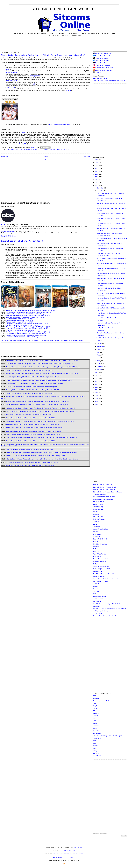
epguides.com (97, 534)
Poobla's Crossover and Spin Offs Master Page (108, 604)
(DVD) (43, 317)
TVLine (95, 512)
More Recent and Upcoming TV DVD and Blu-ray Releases (20, 340)
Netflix (95, 723)
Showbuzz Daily (98, 507)
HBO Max (96, 716)
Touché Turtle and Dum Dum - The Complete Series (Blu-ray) (25, 314)
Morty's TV (96, 537)
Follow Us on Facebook (103, 56)
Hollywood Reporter (12, 72)
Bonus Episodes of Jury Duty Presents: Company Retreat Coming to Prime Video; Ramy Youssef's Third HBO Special (43, 367)
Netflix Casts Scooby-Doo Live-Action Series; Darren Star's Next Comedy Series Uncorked (35, 428)
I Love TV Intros (98, 599)
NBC (94, 721)
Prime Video (97, 733)
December (100, 188)
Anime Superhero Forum (101, 566)
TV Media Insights (99, 576)
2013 (97, 381)
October (100, 344)
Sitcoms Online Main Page (102, 54)
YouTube (96, 753)
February (100, 366)
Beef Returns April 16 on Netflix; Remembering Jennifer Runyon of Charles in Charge (33, 462)
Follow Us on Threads (102, 63)
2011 (97, 387)
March (99, 364)
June (99, 355)
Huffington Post (35, 76)
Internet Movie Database (101, 529)
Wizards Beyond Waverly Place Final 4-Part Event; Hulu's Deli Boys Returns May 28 (33, 377)
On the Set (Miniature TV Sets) (103, 569)
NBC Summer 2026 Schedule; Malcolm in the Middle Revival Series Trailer (30, 449)
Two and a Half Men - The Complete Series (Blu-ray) (22, 325)
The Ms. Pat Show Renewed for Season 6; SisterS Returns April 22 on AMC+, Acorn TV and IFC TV (38, 401)
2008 (97, 396)
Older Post (86, 157)
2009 (97, 393)
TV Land (96, 746)
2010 (97, 390)
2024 (97, 166)
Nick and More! (98, 571)
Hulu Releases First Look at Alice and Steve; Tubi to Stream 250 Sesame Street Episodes (34, 383)
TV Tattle (96, 549)
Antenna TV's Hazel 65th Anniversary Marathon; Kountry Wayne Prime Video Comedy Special (36, 456)
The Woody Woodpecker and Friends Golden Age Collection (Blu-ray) (28, 332)
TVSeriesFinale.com (99, 519)
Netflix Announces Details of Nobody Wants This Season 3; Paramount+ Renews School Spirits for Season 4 (40, 408)
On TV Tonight (98, 613)
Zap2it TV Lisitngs (99, 502)
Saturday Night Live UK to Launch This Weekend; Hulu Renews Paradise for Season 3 (33, 431)
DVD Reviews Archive (76, 340)
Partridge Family (17, 150)
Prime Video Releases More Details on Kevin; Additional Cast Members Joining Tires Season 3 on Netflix (39, 380)
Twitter (23, 132)
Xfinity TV (96, 751)
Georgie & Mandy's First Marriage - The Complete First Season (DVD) (28, 315)
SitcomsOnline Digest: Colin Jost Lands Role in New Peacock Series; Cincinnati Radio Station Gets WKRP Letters (42, 374)
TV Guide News (98, 509)
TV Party (96, 564)
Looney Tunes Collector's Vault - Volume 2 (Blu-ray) (22, 337)
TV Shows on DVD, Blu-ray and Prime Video (53, 340)
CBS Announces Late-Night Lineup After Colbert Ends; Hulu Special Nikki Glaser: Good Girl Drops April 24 (40, 364)
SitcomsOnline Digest (32, 150)
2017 (97, 185)
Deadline (33, 84)
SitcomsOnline (11, 87)
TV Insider (96, 514)
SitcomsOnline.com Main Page (103, 485)
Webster (66, 150)
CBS (94, 703)
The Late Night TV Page (101, 581)
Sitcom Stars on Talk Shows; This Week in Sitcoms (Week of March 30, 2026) (31, 393)
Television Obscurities (100, 544)
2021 (97, 174)
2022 (97, 171)
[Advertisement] (64, 45)
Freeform (96, 713)
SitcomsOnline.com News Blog (64, 9)
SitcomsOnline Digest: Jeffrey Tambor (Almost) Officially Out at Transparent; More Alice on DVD (43, 55)
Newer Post (5, 157)
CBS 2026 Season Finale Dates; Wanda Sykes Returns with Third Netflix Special (32, 387)
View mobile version (45, 160)
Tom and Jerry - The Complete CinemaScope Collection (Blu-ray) (26, 335)
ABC (94, 696)
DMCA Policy (70, 858)
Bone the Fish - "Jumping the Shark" (104, 616)
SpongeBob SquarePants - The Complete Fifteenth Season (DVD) (27, 324)
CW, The (96, 706)
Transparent (58, 150)
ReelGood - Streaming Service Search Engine (107, 736)
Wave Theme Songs (99, 596)
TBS (94, 741)
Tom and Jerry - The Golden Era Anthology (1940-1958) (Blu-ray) (26, 327)
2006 (97, 401)
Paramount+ (97, 726)
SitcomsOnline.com (68, 851)
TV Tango (96, 547)
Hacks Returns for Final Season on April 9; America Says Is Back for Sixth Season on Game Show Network (40, 411)
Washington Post (11, 81)
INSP (95, 594)
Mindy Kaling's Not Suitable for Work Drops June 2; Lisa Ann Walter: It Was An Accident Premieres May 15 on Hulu (42, 360)
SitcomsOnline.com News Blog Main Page (68, 854)
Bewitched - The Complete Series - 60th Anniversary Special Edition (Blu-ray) (30, 311)
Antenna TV (97, 586)
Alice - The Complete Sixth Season (60, 124)
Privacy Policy (59, 858)
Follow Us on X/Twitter (102, 58)
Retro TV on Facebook (100, 554)
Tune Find (96, 589)
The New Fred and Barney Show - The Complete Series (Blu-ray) (26, 334)
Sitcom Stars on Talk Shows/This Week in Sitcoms (109, 80)
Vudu (95, 748)
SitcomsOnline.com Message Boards (105, 487)
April (99, 361)
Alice (9, 150)
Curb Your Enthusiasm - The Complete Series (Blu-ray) (23, 317)
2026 (97, 160)
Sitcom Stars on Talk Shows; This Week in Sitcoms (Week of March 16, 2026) (31, 441)
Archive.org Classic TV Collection (103, 701)
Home (46, 157)
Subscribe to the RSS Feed (104, 70)
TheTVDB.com (98, 601)
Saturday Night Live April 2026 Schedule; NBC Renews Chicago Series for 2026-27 (32, 390)
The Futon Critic (98, 517)
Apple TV (96, 698)
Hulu (94, 718)
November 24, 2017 (21, 144)
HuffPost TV (97, 542)
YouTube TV (97, 756)
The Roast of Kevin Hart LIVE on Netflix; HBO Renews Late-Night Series (29, 415)
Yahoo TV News (98, 504)
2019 (97, 180)
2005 (97, 404)
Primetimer (96, 527)
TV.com (95, 532)
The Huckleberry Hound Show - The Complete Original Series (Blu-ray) (28, 312)
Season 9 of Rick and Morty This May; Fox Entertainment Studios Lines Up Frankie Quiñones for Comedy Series (42, 452)
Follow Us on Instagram (103, 65)
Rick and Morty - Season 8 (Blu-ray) (17, 322)
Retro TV (96, 551)
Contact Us (98, 72)
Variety (8, 69)
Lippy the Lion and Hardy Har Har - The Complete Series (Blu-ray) (27, 329)
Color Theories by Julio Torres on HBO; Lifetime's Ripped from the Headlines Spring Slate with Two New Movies (41, 438)
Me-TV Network (98, 584)
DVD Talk (96, 591)
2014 (97, 379)
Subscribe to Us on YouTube (104, 68)
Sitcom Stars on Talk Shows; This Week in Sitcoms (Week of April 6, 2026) (30, 370)
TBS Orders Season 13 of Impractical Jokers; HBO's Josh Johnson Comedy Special (33, 424)
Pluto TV (96, 731)
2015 (97, 376)
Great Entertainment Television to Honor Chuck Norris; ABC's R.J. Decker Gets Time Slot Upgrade (37, 405)
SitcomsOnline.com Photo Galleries (104, 490)
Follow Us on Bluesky (102, 61)
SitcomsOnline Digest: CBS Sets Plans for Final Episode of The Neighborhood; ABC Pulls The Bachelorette (40, 421)
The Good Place (46, 150)
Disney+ (96, 708)
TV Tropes (96, 606)
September (101, 346)
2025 (97, 163)
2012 (97, 384)
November (100, 191)
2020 (97, 177)
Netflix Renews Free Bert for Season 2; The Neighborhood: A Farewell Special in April (33, 434)
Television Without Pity (100, 561)
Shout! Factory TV (99, 738)
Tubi (94, 743)
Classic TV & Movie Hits (101, 539)
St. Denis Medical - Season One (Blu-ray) (19, 319)
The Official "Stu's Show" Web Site (104, 574)
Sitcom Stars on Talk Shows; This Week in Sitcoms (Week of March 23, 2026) (31, 418)
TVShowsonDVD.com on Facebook (104, 497)
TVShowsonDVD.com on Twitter (103, 499)
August (99, 349)
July (98, 352)
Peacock (96, 728)
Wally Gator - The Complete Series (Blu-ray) (20, 330)
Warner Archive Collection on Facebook (105, 579)
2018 (97, 183)
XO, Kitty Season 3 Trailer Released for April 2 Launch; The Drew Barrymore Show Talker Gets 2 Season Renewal (42, 459)
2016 (97, 373)
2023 (97, 168)
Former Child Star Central (101, 559)
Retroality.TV (97, 557)
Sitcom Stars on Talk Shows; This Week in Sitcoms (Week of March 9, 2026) (30, 466)
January (100, 369)
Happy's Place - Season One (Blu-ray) (18, 320)
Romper (69, 91)
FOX (94, 711)
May (98, 358)
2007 (97, 398)
